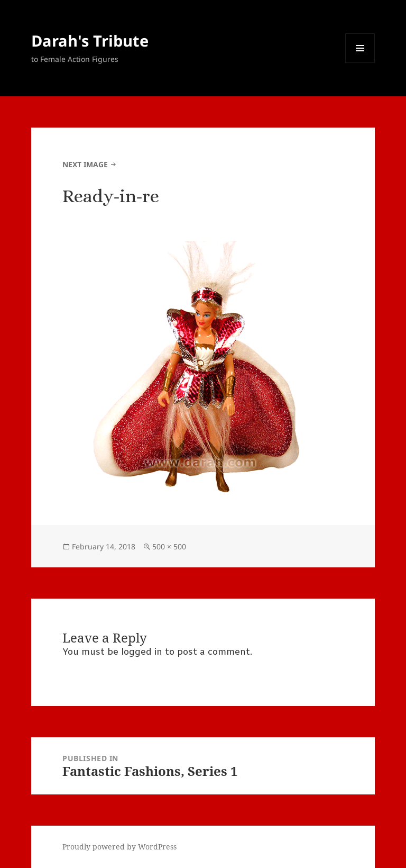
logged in (142, 652)
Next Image (85, 164)
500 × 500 (169, 546)
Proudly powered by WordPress (119, 847)
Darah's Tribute (90, 40)
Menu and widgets (360, 63)
